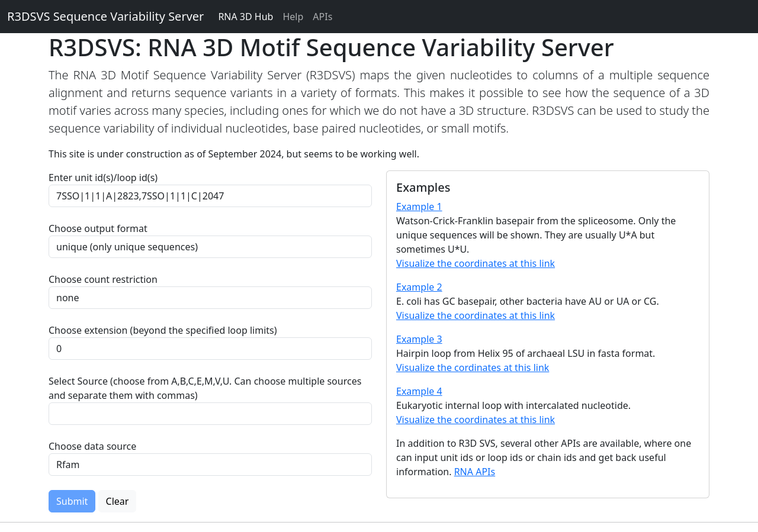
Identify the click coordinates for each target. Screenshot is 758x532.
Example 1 (419, 207)
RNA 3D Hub (245, 17)
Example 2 (419, 287)
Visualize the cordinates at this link (473, 367)
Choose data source (92, 446)
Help (293, 17)
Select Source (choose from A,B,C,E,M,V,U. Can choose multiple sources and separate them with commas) (205, 388)
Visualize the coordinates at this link (476, 263)
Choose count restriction (103, 279)
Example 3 (419, 339)
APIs (322, 17)
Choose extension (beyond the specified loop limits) (163, 330)
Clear (118, 501)
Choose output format (98, 228)
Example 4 (419, 391)
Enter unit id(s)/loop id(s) (105, 178)
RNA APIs (475, 472)
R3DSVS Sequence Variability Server (105, 16)
